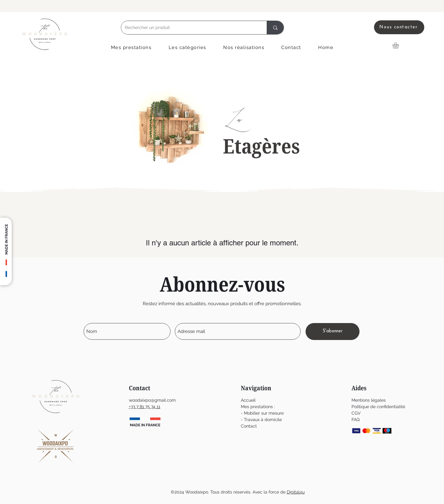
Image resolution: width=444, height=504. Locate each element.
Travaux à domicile (263, 420)
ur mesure (273, 413)
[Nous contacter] (399, 27)
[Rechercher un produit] (189, 28)
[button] (131, 47)
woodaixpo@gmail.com (152, 400)
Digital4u (296, 492)
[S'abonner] (333, 332)
